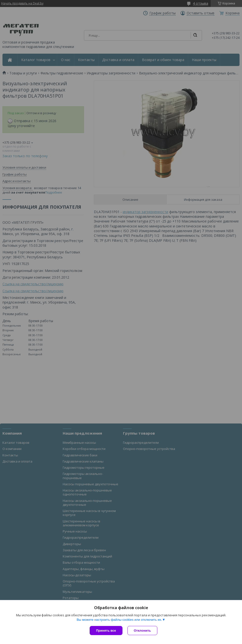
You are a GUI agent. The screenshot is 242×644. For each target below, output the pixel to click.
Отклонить (142, 631)
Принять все (106, 631)
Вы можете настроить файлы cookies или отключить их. (119, 620)
